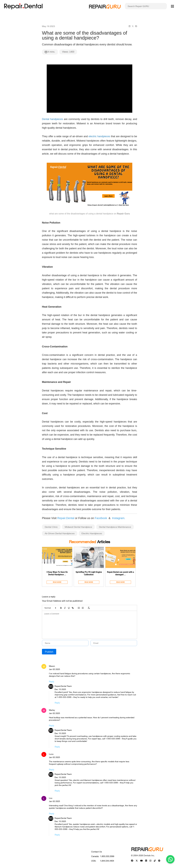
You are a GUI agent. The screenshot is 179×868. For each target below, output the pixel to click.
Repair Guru (123, 214)
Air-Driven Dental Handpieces (60, 533)
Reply (52, 681)
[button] (50, 608)
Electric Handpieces (92, 533)
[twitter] (133, 26)
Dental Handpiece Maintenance (115, 527)
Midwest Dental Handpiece (78, 527)
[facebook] (136, 26)
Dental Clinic (51, 527)
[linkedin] (129, 26)
